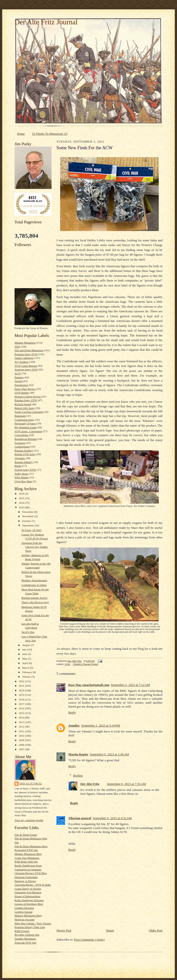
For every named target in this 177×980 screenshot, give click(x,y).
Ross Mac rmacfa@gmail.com (89, 685)
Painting (19, 377)
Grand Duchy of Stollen (28, 889)
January (27, 677)
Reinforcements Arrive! (35, 598)
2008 (22, 745)
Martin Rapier (78, 754)
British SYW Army (25, 454)
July (25, 649)
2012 (22, 727)
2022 (22, 681)
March (26, 668)
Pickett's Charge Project (28, 397)
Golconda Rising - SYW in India (33, 885)
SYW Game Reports (26, 366)
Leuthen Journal (23, 912)
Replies (78, 775)
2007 (22, 749)
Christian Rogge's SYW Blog (31, 873)
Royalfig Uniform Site (27, 935)
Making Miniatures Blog (28, 915)
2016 (22, 708)
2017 (22, 704)
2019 (22, 695)
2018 (22, 699)
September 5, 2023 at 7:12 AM (130, 685)
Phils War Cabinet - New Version (33, 923)
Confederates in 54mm (34, 585)
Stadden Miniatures (25, 939)
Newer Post (64, 930)
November (28, 516)
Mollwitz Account (25, 919)
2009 (22, 740)
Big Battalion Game (26, 427)
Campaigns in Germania (28, 869)
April (25, 663)
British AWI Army (25, 408)
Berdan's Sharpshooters (34, 580)
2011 (22, 731)
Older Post (156, 930)
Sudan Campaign (24, 358)
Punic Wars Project (25, 389)
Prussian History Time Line (30, 927)
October (27, 521)
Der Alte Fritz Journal (46, 22)
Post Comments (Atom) (89, 939)
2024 (22, 503)
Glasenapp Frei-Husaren (28, 892)
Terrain (18, 381)
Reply (72, 712)
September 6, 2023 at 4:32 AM (112, 818)
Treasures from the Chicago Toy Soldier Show (35, 547)
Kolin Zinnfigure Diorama (29, 900)
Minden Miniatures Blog (28, 854)
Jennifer (74, 725)
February (27, 672)
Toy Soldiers (22, 362)
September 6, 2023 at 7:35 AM (126, 784)
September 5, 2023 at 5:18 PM (100, 725)
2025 (22, 498)
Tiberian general (80, 818)
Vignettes (20, 458)
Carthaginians (22, 447)
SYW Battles (22, 393)
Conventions (21, 435)
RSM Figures (22, 931)
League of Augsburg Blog (29, 904)
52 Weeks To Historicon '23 (50, 134)
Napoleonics (21, 385)
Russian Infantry (24, 462)
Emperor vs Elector (25, 881)
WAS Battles (22, 477)
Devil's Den (28, 632)
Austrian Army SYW (26, 369)
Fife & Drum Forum (26, 835)
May (25, 659)
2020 (22, 690)
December (28, 512)
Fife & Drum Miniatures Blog (31, 846)
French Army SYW (25, 470)
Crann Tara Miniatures (27, 858)
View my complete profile (29, 820)
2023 (22, 507)
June (25, 654)
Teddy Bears (21, 474)
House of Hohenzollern (27, 896)
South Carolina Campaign (29, 412)
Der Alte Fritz (31, 784)
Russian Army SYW (26, 400)
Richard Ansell (23, 404)
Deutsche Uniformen (26, 877)
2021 (22, 686)
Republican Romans (26, 439)
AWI (17, 347)
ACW (18, 373)
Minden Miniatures (25, 343)
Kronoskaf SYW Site (26, 850)
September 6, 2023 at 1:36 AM (109, 754)
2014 (22, 717)
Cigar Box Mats (23, 481)
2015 (22, 713)
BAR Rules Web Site (26, 862)
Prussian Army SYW (26, 354)
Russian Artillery (24, 450)
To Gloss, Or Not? (32, 530)
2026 (22, 494)
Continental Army (24, 420)
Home (21, 134)
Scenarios (20, 443)
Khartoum (20, 416)
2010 (22, 736)
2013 (22, 722)
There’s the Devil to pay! (35, 602)
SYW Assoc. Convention (28, 431)
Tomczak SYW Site (25, 943)
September (28, 525)
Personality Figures (25, 423)
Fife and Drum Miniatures (29, 350)
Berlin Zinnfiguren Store (28, 865)
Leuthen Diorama (24, 908)
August (27, 645)
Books (18, 466)
